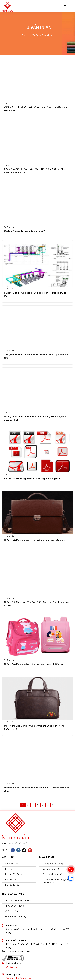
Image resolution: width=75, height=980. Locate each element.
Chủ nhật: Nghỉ (12, 911)
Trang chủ (27, 35)
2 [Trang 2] (28, 805)
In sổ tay (9, 869)
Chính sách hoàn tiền (53, 874)
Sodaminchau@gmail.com (19, 978)
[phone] (71, 869)
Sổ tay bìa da (12, 864)
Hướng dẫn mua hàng (53, 864)
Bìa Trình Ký (10, 880)
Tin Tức (36, 35)
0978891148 (12, 967)
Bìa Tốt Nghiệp (12, 885)
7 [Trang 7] (47, 805)
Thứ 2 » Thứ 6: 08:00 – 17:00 (18, 901)
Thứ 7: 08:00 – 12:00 (15, 906)
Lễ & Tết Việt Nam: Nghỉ (16, 917)
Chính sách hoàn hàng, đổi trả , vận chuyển (58, 881)
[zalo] (71, 878)
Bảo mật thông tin (52, 869)
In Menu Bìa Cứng (14, 874)
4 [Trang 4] (38, 805)
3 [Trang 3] (33, 805)
